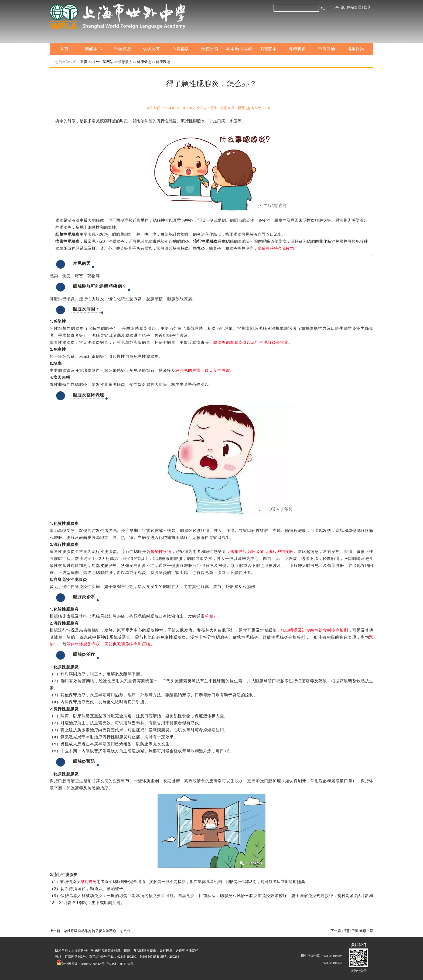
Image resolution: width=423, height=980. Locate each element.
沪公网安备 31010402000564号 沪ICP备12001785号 (95, 964)
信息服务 (181, 49)
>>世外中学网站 (101, 62)
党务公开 (152, 49)
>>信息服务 (123, 62)
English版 (338, 7)
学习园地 (326, 49)
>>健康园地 (161, 62)
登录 (367, 7)
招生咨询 (356, 49)
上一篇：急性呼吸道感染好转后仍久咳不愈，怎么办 (90, 931)
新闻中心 (93, 49)
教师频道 (297, 49)
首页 (64, 49)
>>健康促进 (142, 62)
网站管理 (354, 7)
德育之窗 (210, 49)
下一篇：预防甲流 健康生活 (352, 931)
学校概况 (122, 49)
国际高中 (268, 49)
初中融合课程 (239, 49)
